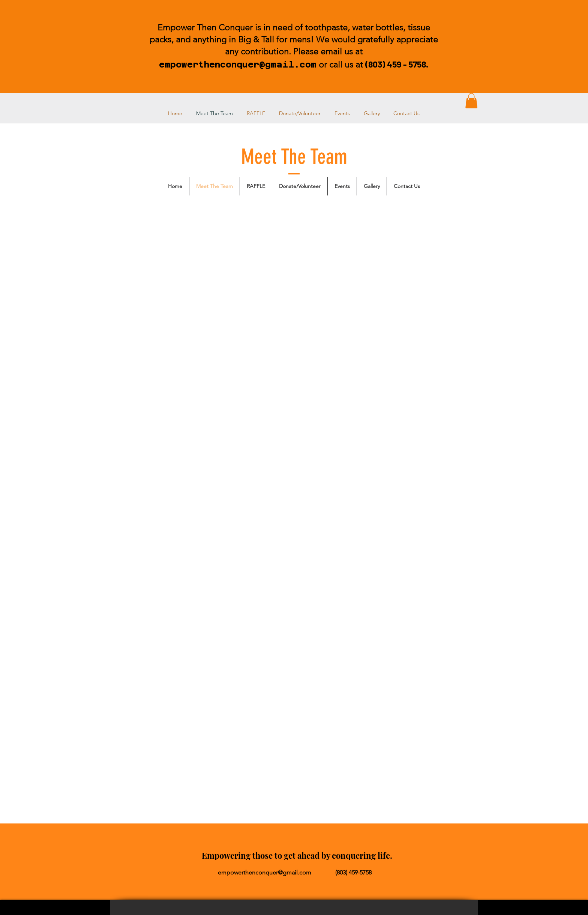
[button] (471, 101)
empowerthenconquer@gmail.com (238, 64)
